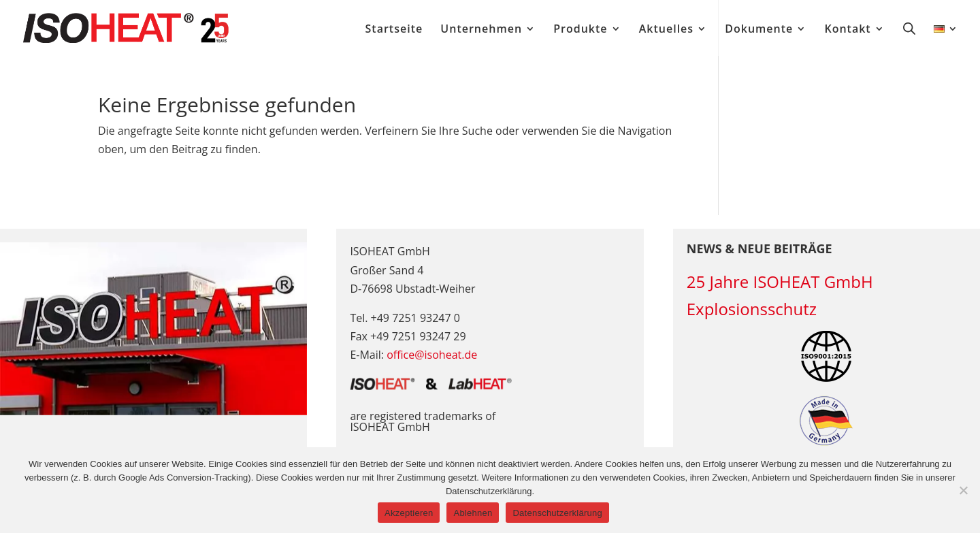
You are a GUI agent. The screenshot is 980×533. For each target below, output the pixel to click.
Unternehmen (481, 30)
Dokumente (759, 30)
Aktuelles (666, 30)
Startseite (394, 30)
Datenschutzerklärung (557, 513)
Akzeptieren (409, 513)
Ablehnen (473, 513)
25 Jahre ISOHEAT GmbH (780, 281)
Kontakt (847, 30)
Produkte (580, 30)
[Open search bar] (909, 28)
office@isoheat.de (432, 355)
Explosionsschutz (752, 309)
